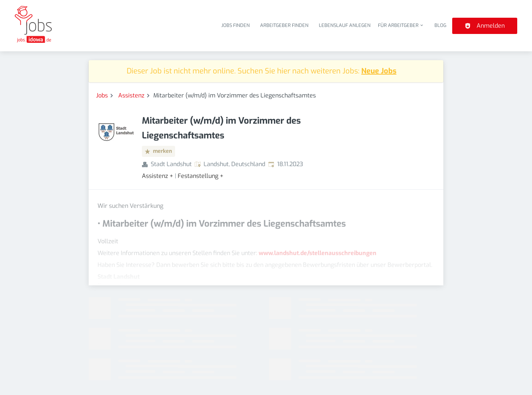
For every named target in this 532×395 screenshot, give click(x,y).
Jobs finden (236, 25)
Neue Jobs (379, 71)
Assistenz (131, 95)
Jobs (102, 95)
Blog (440, 25)
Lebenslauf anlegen (345, 25)
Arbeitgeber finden (284, 25)
